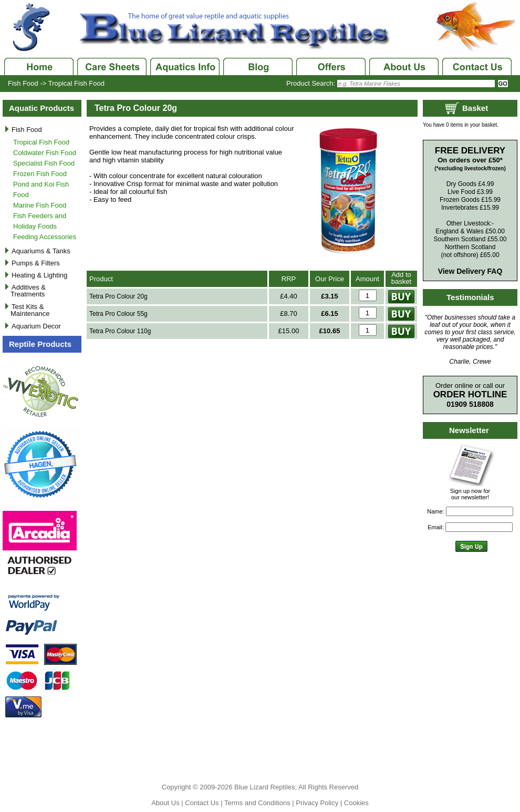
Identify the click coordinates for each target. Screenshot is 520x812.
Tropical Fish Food (76, 83)
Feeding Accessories (45, 237)
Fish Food (23, 83)
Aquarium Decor (36, 326)
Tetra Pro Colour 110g (120, 331)
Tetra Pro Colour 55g (118, 314)
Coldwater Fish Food (45, 153)
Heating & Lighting (39, 275)
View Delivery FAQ (470, 271)
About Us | (168, 803)
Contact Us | (205, 803)
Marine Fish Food (40, 205)
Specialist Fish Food (44, 163)
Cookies (356, 803)
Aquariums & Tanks (41, 251)
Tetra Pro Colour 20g (118, 296)
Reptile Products (40, 344)
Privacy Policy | (320, 803)
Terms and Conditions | (260, 803)
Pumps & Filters (36, 263)
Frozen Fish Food (40, 174)
